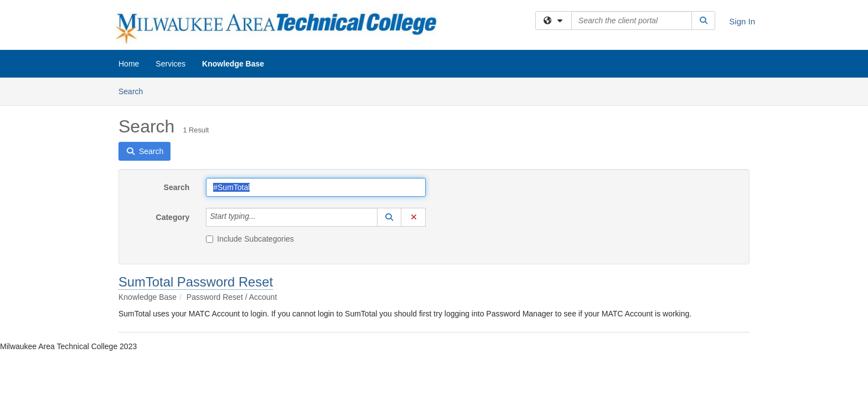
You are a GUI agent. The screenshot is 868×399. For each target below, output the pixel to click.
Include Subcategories (250, 239)
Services (170, 64)
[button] (389, 217)
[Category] (262, 217)
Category (173, 217)
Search (135, 91)
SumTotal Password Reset (196, 282)
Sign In (742, 21)
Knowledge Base (233, 64)
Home (129, 64)
